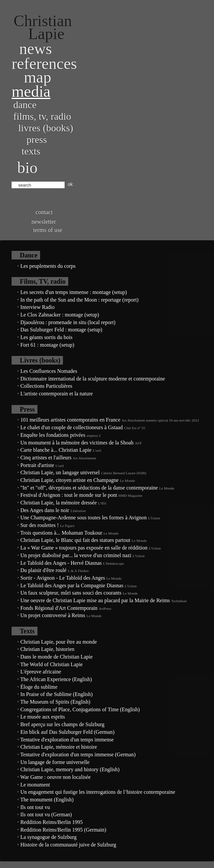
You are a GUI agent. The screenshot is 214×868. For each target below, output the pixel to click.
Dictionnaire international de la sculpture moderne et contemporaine (93, 379)
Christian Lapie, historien (47, 649)
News (36, 49)
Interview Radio (37, 307)
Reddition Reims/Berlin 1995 (51, 822)
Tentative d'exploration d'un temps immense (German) (78, 754)
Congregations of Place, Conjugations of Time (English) (80, 709)
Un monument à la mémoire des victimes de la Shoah (77, 443)
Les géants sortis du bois (46, 337)
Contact (44, 212)
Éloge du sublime (39, 687)
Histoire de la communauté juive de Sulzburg (68, 845)
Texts (31, 151)
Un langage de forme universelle (55, 762)
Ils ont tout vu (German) (46, 814)
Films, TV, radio (42, 116)
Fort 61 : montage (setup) (47, 345)
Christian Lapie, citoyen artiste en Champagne (69, 480)
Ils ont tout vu (35, 807)
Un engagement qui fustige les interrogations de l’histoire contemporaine (98, 792)
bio (27, 168)
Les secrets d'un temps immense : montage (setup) (73, 292)
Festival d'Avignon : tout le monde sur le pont (69, 495)
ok (70, 184)
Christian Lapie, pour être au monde (58, 642)
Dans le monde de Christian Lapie (56, 657)
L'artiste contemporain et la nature (56, 394)
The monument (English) (47, 800)
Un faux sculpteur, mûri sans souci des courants (71, 593)
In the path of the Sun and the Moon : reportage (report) (79, 300)
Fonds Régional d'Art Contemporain (59, 608)
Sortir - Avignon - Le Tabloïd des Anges (63, 578)
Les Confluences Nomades (49, 371)
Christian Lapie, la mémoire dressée (58, 503)
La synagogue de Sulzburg (48, 837)
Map (38, 77)
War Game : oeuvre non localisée (55, 777)
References (44, 63)
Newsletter (44, 222)
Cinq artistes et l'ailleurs (46, 458)
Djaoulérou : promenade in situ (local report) (68, 322)
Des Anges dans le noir (45, 510)
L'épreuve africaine (41, 672)
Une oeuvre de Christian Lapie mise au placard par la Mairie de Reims (95, 600)
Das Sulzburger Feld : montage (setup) (61, 330)
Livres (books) (46, 128)
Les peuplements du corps (48, 266)
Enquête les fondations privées (53, 435)
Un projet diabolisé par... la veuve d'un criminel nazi (76, 555)
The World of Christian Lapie (52, 664)
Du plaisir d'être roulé (43, 570)
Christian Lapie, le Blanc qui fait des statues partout (75, 540)
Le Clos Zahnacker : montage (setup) (60, 315)
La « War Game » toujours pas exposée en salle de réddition (84, 548)
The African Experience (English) (56, 679)
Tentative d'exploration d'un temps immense (67, 740)
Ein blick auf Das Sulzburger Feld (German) (67, 732)
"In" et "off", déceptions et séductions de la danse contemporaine (89, 488)
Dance (25, 105)
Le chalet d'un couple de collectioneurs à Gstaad (71, 427)
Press (37, 139)
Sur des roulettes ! (39, 525)
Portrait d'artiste (37, 465)
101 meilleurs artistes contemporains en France (70, 420)
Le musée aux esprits (43, 717)
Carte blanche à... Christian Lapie (56, 450)
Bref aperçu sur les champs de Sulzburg (62, 724)
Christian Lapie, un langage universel (60, 472)
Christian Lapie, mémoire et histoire (59, 747)
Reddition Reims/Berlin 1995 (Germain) (63, 830)
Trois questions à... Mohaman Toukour (61, 533)
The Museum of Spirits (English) (55, 702)
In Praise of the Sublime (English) (56, 694)
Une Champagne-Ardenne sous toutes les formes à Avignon (83, 518)
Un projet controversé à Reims (53, 615)
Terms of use (48, 230)
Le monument (35, 785)
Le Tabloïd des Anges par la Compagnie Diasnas (72, 585)
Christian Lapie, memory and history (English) (70, 769)
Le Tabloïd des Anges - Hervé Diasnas (61, 563)
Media (31, 91)
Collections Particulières (46, 386)
